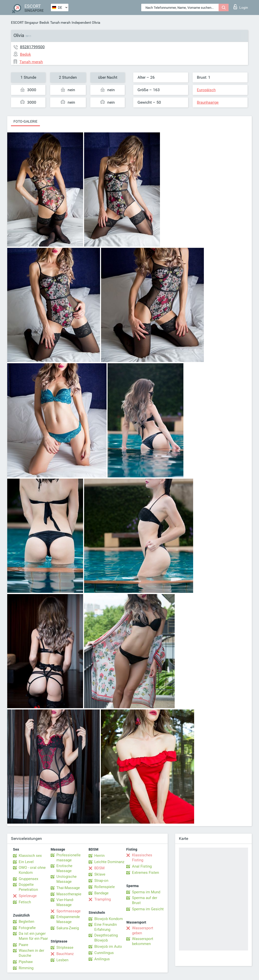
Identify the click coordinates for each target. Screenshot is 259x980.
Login (241, 7)
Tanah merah (60, 22)
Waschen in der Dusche (31, 953)
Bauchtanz (65, 954)
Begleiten (26, 922)
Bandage (101, 893)
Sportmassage (68, 911)
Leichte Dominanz (109, 862)
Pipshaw (26, 962)
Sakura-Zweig (68, 928)
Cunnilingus (104, 953)
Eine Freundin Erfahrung (106, 927)
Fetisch (25, 902)
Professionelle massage (68, 858)
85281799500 (32, 47)
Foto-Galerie (25, 121)
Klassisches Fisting (142, 858)
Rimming (26, 968)
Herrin (99, 856)
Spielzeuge (28, 896)
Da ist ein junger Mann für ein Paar (33, 936)
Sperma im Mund (146, 892)
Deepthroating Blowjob (106, 938)
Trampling (103, 899)
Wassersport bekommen (143, 941)
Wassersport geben (143, 931)
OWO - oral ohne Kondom (32, 870)
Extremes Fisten (145, 873)
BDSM (99, 868)
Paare (23, 945)
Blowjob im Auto (108, 947)
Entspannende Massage (68, 919)
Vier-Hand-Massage (65, 902)
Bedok (44, 22)
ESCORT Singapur (25, 22)
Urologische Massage (66, 879)
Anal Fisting (142, 866)
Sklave (100, 874)
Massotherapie (69, 894)
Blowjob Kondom (109, 919)
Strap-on (101, 881)
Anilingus (102, 959)
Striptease (65, 948)
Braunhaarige (208, 102)
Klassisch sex (30, 856)
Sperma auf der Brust (145, 900)
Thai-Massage (68, 888)
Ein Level (26, 862)
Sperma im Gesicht (148, 909)
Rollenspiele (105, 887)
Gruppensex (28, 879)
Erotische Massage (64, 868)
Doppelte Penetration (28, 887)
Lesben (62, 960)
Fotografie (27, 928)
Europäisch (206, 90)
